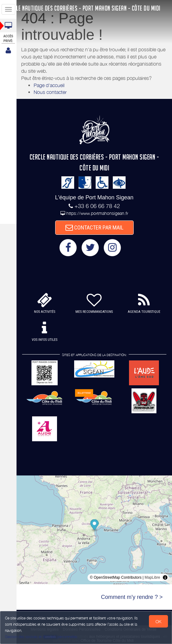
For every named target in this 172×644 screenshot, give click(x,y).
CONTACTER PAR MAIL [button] (94, 227)
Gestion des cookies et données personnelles (41, 637)
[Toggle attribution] (165, 577)
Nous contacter (50, 92)
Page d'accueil (49, 85)
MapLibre (152, 577)
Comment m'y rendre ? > (132, 597)
